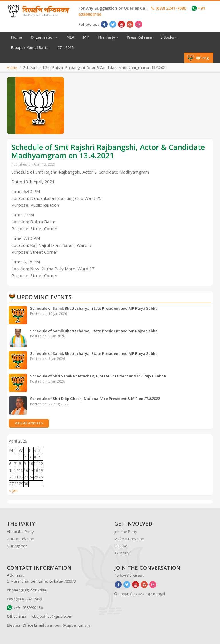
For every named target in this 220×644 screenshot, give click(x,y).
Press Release (139, 37)
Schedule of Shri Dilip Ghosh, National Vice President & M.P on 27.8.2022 (95, 399)
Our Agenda (17, 546)
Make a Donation (129, 539)
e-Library (122, 553)
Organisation (44, 37)
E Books (169, 37)
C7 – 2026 (65, 47)
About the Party (20, 532)
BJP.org (198, 58)
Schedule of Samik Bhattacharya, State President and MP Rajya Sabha (94, 308)
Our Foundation (20, 539)
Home (17, 37)
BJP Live (121, 546)
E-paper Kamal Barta (30, 47)
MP (86, 37)
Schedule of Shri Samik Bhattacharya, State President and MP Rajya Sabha (98, 376)
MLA (70, 37)
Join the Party (126, 532)
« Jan (13, 490)
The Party (108, 37)
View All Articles (29, 423)
